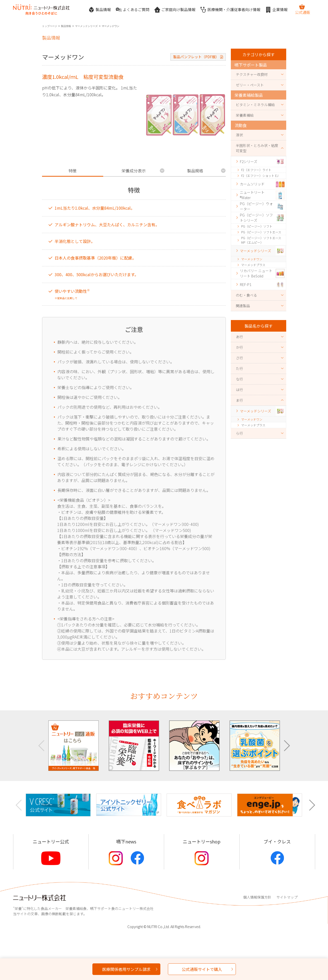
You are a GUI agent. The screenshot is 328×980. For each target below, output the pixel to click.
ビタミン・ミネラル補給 (255, 105)
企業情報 (276, 10)
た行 (239, 368)
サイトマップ (287, 897)
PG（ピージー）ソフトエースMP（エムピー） (261, 240)
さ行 (239, 358)
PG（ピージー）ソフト (257, 226)
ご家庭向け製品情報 (175, 10)
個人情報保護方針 (257, 897)
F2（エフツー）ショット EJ (260, 176)
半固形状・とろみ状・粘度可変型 (257, 148)
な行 (239, 379)
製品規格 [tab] (195, 171)
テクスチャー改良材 (252, 74)
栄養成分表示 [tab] (134, 171)
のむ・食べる (246, 295)
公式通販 (303, 9)
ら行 (239, 433)
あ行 (239, 337)
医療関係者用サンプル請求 (126, 969)
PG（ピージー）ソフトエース (261, 232)
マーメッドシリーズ (86, 26)
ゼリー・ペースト (250, 85)
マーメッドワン (252, 259)
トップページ (50, 26)
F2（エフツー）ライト (256, 170)
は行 (239, 390)
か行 (239, 347)
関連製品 (243, 306)
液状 (239, 135)
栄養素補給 (245, 115)
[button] (287, 746)
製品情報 (100, 10)
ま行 (239, 400)
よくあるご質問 (133, 10)
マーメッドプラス (253, 265)
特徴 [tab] (72, 171)
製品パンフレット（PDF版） (196, 57)
